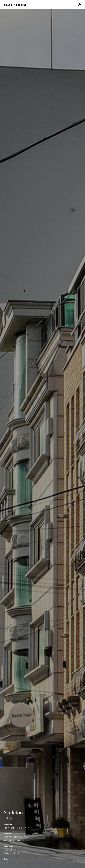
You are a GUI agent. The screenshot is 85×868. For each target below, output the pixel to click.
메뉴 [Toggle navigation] (80, 5)
